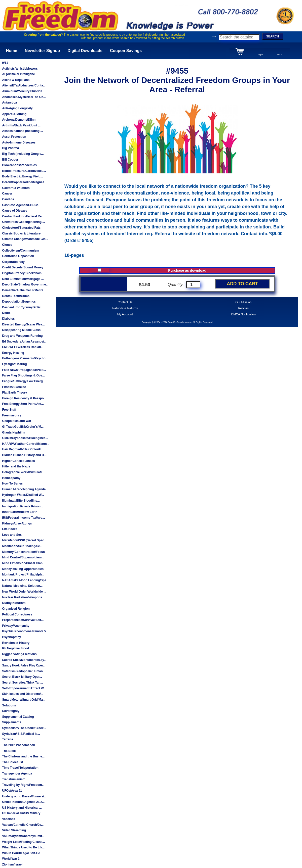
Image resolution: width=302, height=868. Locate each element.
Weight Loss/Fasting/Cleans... (23, 842)
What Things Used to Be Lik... (23, 847)
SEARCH (273, 36)
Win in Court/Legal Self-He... (22, 853)
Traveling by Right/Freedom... (23, 785)
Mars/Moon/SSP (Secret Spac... (24, 540)
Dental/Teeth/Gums (16, 296)
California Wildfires (16, 188)
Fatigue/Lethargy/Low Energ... (24, 381)
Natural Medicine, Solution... (22, 586)
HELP (280, 55)
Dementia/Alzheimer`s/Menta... (24, 290)
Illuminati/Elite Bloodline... (21, 501)
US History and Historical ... (22, 808)
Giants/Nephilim (13, 432)
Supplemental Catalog (18, 717)
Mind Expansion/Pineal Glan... (24, 563)
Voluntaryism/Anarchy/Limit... (23, 836)
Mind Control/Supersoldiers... (23, 557)
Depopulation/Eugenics (19, 302)
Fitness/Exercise (14, 387)
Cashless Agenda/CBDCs (20, 205)
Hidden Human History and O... (24, 455)
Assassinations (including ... (22, 131)
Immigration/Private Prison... (23, 506)
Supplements (11, 722)
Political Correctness (17, 614)
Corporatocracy (13, 262)
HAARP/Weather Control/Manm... (26, 444)
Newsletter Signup (42, 51)
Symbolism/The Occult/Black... (24, 728)
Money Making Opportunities (23, 569)
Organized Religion (16, 609)
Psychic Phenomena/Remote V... (25, 631)
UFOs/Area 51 (12, 791)
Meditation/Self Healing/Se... (22, 546)
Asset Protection (14, 137)
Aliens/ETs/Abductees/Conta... (24, 85)
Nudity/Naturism (14, 603)
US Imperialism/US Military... (22, 813)
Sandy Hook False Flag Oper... (24, 665)
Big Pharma (10, 148)
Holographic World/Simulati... (23, 472)
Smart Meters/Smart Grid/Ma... (24, 700)
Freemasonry (11, 415)
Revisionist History (16, 643)
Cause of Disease (14, 211)
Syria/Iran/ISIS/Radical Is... (21, 734)
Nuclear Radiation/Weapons (22, 597)
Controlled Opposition (18, 256)
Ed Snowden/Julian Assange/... (24, 342)
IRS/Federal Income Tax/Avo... (23, 518)
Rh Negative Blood (15, 648)
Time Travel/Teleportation (20, 768)
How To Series (12, 484)
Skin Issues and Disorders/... (23, 694)
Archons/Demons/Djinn (19, 120)
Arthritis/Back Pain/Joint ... (21, 125)
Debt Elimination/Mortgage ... (23, 279)
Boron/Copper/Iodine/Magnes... (24, 182)
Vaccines (8, 819)
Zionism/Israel (12, 864)
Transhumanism (14, 779)
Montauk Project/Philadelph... (23, 574)
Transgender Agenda (17, 774)
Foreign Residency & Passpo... (24, 398)
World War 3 (11, 859)
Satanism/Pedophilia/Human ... (24, 671)
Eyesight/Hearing (14, 364)
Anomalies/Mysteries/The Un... (24, 97)
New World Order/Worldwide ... (24, 592)
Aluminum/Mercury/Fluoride (22, 91)
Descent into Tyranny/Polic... (23, 307)
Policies (243, 308)
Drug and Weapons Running (22, 336)
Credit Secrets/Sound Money (23, 267)
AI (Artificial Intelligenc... (20, 74)
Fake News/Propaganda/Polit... (24, 370)
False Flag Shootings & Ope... (23, 375)
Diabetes (8, 319)
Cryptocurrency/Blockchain (22, 273)
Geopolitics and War (17, 421)
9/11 (5, 63)
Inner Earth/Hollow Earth (20, 512)
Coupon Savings (126, 51)
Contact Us (125, 302)
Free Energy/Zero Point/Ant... (23, 404)
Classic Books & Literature (21, 233)
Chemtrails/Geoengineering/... (23, 222)
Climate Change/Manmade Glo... (25, 239)
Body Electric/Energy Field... (22, 176)
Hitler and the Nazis (16, 466)
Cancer (7, 194)
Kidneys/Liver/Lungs (17, 523)
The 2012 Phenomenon (18, 745)
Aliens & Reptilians (16, 80)
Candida (8, 199)
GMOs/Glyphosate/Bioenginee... (25, 438)
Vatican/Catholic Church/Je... (23, 825)
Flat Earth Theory (14, 393)
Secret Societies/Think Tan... (22, 683)
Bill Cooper (10, 160)
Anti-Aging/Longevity (17, 108)
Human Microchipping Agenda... (25, 489)
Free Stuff (9, 410)
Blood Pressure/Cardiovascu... (24, 171)
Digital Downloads (85, 51)
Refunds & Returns (125, 308)
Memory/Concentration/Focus (23, 552)
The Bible (9, 751)
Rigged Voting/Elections (19, 654)
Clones (7, 245)
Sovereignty (11, 711)
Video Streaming (14, 830)
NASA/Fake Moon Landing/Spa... (25, 580)
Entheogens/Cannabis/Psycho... (25, 358)
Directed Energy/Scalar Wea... (23, 324)
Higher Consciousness (18, 461)
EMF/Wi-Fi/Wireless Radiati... (23, 347)
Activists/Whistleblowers (20, 69)
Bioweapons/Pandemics (19, 165)
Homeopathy (11, 478)
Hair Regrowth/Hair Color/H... (23, 449)
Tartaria (7, 739)
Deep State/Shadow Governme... (25, 284)
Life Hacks (10, 529)
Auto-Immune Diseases (19, 142)
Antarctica (9, 103)
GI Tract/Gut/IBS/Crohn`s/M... (23, 427)
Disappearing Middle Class (21, 330)
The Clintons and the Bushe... (23, 756)
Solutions (9, 705)
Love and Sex (12, 535)
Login (260, 54)
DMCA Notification (243, 314)
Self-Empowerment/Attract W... (24, 688)
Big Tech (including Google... (23, 154)
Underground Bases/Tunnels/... (24, 796)
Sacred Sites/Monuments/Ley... (24, 660)
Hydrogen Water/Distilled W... (23, 495)
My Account (125, 314)
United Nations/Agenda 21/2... (23, 802)
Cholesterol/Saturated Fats (21, 228)
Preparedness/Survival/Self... (23, 620)
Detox (6, 313)
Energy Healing (13, 353)
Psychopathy (11, 637)
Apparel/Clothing (14, 114)
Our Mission (243, 302)
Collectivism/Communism (21, 251)
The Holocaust (12, 762)
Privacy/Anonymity (16, 626)
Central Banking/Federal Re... (23, 216)
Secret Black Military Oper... (22, 677)
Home (12, 51)
